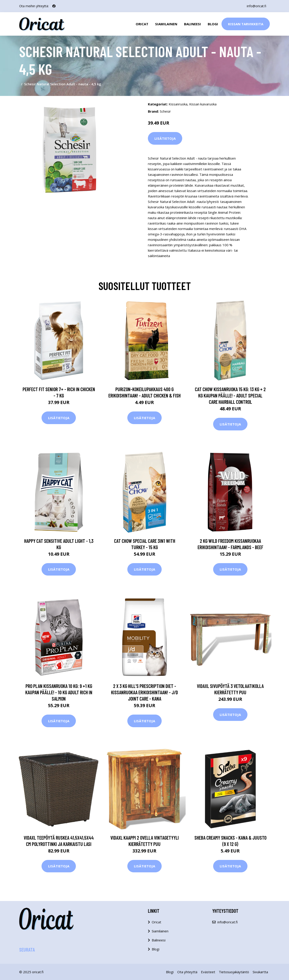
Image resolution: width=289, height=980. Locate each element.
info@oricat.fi (256, 6)
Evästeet (208, 972)
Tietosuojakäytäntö (234, 972)
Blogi (213, 24)
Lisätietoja (165, 138)
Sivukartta (260, 972)
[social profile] (54, 6)
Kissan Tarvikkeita (246, 24)
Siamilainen (166, 24)
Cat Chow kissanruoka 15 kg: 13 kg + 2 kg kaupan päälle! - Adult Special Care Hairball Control (230, 395)
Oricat (142, 24)
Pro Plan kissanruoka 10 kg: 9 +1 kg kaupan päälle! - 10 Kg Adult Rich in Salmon (59, 692)
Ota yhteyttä (187, 972)
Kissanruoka (178, 104)
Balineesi (192, 24)
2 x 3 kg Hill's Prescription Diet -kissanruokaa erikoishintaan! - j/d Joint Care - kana (144, 692)
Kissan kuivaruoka (203, 104)
